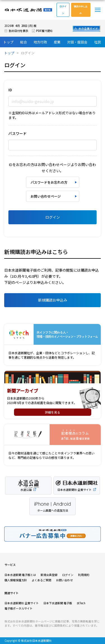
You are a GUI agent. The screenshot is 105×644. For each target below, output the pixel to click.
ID (10, 90)
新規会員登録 (49, 575)
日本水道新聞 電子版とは (20, 575)
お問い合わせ (64, 580)
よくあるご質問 (41, 580)
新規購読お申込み (53, 300)
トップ (8, 42)
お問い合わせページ (46, 196)
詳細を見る (53, 412)
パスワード (17, 133)
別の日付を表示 (18, 31)
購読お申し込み (81, 10)
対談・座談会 (77, 42)
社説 (97, 42)
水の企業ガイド (88, 28)
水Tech (81, 603)
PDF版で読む (45, 31)
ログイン (63, 10)
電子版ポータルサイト (18, 608)
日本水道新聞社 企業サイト (22, 603)
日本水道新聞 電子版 (28, 10)
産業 (57, 42)
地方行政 (40, 42)
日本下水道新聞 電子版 (58, 603)
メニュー (98, 10)
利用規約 (84, 575)
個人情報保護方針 (16, 580)
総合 (24, 42)
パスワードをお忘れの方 (49, 182)
